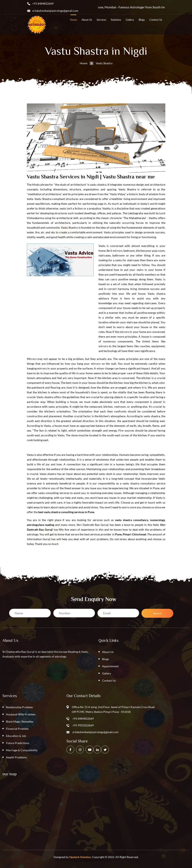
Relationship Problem (19, 707)
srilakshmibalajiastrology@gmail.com (96, 732)
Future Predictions (18, 743)
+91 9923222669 (83, 725)
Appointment (110, 666)
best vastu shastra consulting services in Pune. (66, 512)
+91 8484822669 (83, 718)
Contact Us (109, 680)
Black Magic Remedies (20, 721)
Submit (157, 613)
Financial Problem (17, 729)
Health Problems (16, 757)
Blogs (105, 659)
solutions (116, 20)
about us (87, 20)
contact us (156, 20)
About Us (108, 652)
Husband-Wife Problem (21, 714)
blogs (142, 20)
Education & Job (16, 736)
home (74, 20)
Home (84, 63)
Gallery (130, 20)
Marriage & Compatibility (22, 750)
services (101, 20)
